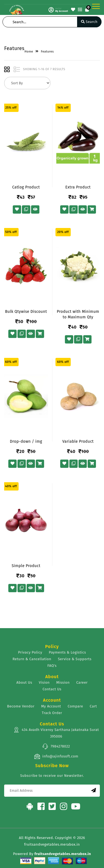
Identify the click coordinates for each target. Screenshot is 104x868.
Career (82, 682)
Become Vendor (21, 706)
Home (29, 52)
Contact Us (52, 689)
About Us (24, 682)
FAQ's (52, 666)
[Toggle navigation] (96, 6)
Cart (93, 706)
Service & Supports (75, 659)
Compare (75, 706)
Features (47, 52)
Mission (63, 682)
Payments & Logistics (67, 652)
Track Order (52, 713)
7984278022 (56, 746)
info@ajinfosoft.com (56, 756)
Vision (44, 682)
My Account (51, 706)
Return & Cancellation (32, 659)
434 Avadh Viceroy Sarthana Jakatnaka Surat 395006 (56, 733)
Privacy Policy (30, 652)
